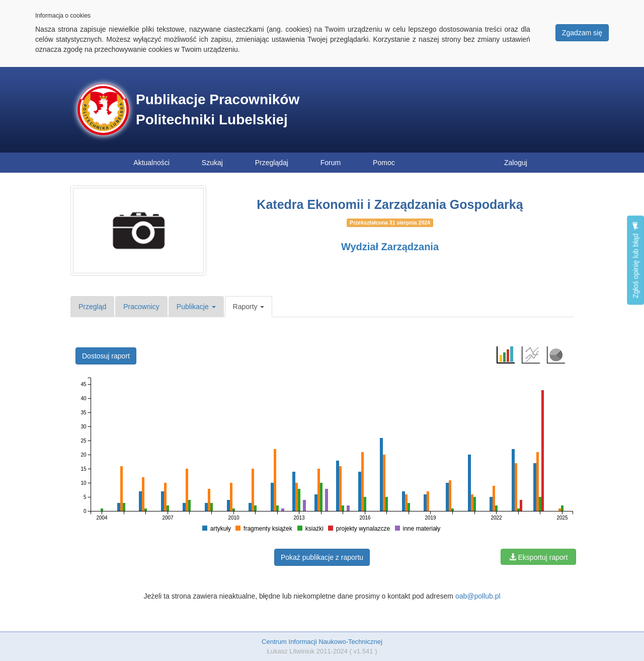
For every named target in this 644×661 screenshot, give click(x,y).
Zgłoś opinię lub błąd (635, 260)
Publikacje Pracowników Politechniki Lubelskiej (218, 109)
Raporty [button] (249, 307)
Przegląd (92, 307)
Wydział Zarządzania (390, 247)
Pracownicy (141, 307)
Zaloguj (516, 163)
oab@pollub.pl (478, 596)
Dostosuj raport (106, 356)
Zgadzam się (582, 33)
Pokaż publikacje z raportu (322, 557)
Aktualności (151, 163)
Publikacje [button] (196, 307)
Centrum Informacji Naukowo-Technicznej (322, 642)
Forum (331, 163)
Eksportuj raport (539, 557)
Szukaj (212, 163)
